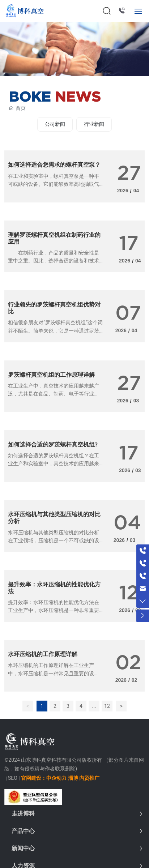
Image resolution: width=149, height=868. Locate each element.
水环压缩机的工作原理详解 (43, 654)
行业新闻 (94, 124)
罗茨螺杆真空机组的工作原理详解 (51, 375)
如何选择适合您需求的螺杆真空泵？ (54, 165)
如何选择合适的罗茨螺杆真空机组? (53, 444)
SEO (13, 778)
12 (107, 706)
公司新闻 (55, 124)
